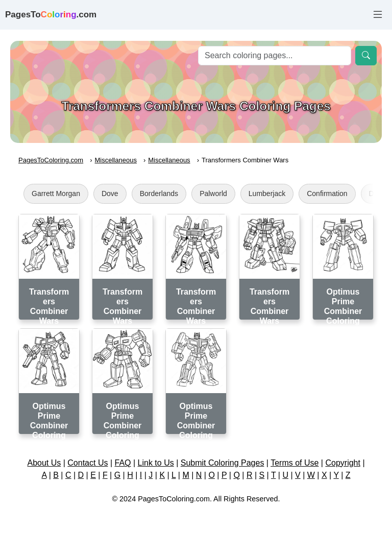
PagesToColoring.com (51, 160)
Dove (110, 193)
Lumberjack (267, 193)
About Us (44, 463)
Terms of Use (295, 463)
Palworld (213, 193)
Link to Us (156, 463)
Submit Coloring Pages (223, 463)
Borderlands (159, 193)
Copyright (342, 463)
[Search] (275, 56)
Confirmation (327, 193)
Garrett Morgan (56, 193)
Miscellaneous (116, 160)
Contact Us (88, 463)
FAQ (123, 463)
